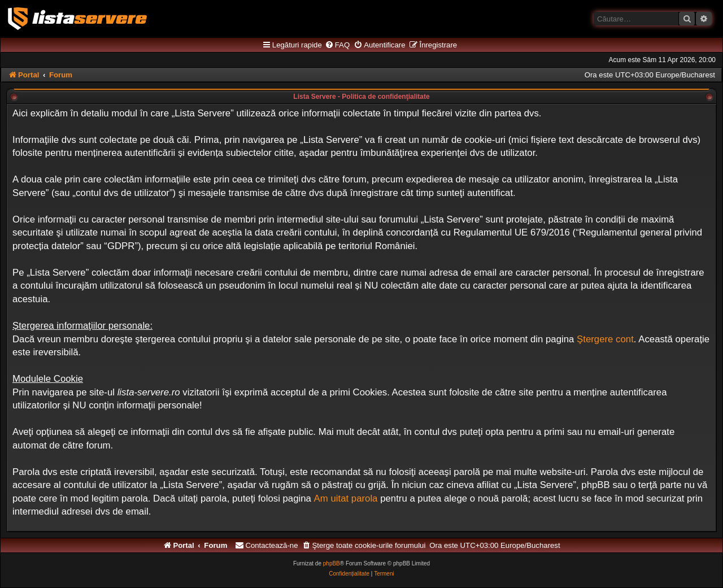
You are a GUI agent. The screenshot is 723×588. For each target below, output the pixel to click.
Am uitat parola (346, 498)
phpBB (332, 563)
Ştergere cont (605, 339)
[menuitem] (337, 45)
